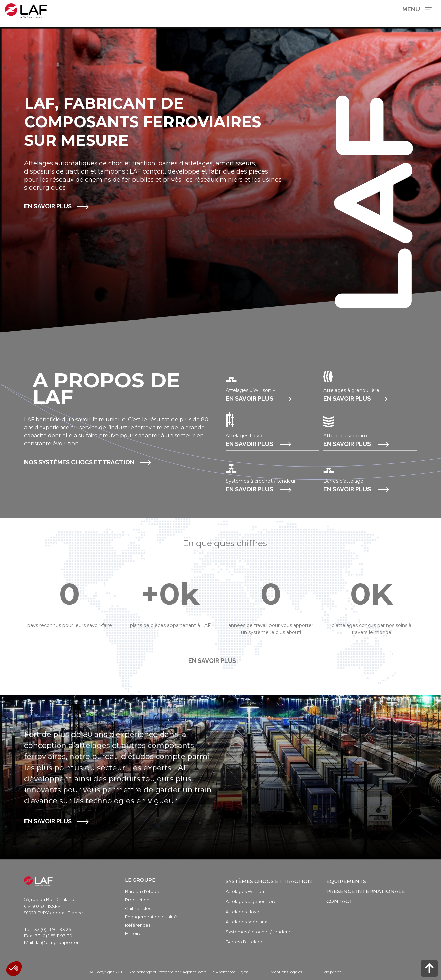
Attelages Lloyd (242, 912)
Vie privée (332, 972)
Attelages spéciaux (246, 922)
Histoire (133, 933)
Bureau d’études (143, 891)
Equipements (346, 881)
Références (138, 925)
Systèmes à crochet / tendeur (258, 932)
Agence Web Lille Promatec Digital (216, 972)
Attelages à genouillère (251, 901)
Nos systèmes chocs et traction (79, 462)
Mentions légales (286, 972)
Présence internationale (365, 891)
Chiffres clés (138, 908)
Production (137, 900)
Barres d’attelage (245, 942)
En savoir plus (48, 206)
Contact (339, 901)
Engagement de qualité (151, 917)
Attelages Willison (245, 891)
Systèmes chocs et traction (269, 881)
